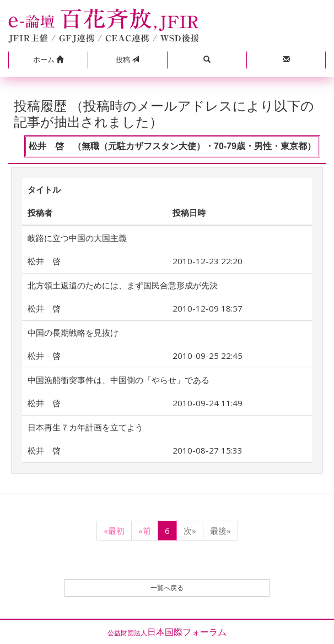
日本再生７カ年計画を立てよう (85, 427)
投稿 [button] (127, 59)
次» (190, 531)
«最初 (114, 531)
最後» (220, 531)
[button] (48, 60)
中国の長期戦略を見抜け (73, 332)
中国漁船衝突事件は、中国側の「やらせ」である (118, 380)
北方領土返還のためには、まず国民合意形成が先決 (123, 285)
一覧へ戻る (167, 588)
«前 (145, 531)
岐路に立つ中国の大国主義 (77, 238)
